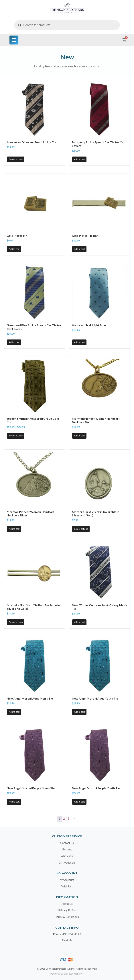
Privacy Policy (67, 910)
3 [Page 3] (69, 819)
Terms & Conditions (67, 917)
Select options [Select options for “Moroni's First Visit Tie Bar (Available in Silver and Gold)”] (16, 622)
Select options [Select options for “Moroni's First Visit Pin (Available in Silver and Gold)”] (81, 529)
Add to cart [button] (79, 159)
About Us (67, 904)
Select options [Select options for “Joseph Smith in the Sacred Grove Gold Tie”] (16, 436)
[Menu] (14, 40)
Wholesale (67, 856)
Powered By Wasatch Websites (67, 974)
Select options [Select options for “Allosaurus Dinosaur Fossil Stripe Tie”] (16, 159)
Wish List (67, 886)
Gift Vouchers (67, 862)
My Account (67, 880)
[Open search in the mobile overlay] (67, 25)
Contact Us (67, 843)
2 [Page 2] (64, 819)
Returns (67, 849)
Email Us (67, 940)
